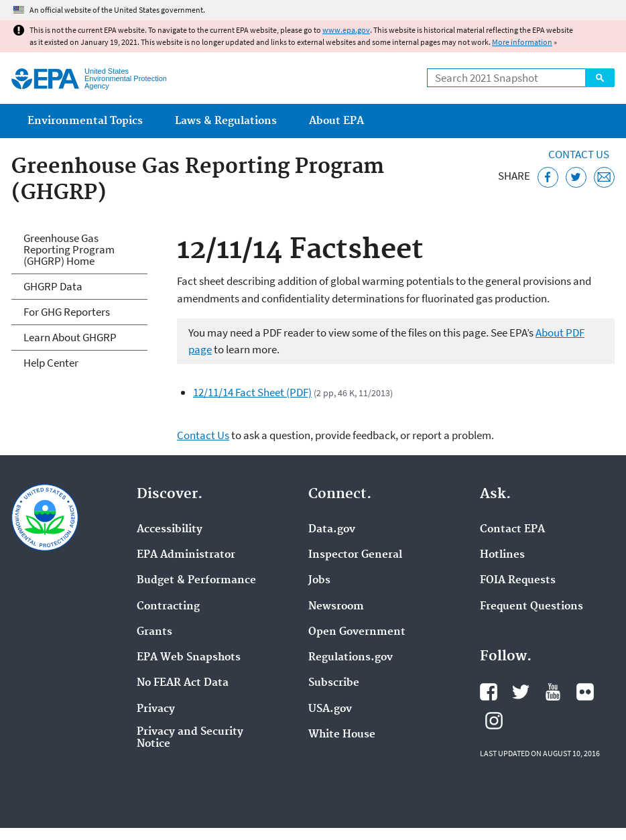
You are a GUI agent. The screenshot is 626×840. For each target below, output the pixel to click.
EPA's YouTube (553, 692)
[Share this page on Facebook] (548, 177)
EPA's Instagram (494, 721)
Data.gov (332, 530)
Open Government (357, 632)
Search (600, 78)
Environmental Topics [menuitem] (85, 121)
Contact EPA (512, 530)
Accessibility (170, 530)
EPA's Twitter (521, 692)
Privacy (156, 709)
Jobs (319, 581)
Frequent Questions (531, 607)
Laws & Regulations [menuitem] (226, 121)
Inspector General (355, 555)
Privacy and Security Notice (190, 738)
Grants (154, 632)
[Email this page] (604, 177)
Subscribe (334, 683)
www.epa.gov (346, 30)
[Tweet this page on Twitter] (576, 177)
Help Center (51, 363)
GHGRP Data (53, 286)
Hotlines (502, 555)
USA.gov (330, 709)
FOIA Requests (518, 581)
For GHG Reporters (67, 312)
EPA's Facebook (489, 692)
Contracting (168, 607)
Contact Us (579, 154)
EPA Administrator (186, 555)
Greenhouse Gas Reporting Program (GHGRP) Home (69, 249)
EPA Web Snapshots (189, 658)
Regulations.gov (351, 658)
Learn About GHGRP (70, 337)
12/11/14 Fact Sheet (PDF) (252, 392)
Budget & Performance (196, 581)
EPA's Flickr (585, 692)
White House (342, 735)
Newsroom (336, 607)
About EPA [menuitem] (336, 121)
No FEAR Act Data (183, 683)
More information (522, 42)
